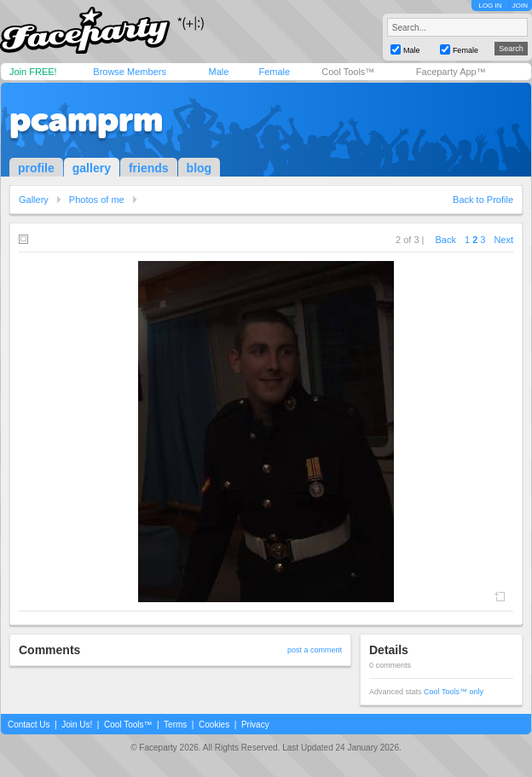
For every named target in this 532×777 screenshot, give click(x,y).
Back (446, 240)
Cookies (214, 725)
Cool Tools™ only (454, 692)
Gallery (34, 200)
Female (274, 72)
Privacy (255, 725)
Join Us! (77, 725)
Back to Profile (483, 200)
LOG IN (490, 6)
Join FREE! (33, 72)
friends (149, 168)
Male (218, 72)
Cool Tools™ (348, 72)
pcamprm (86, 119)
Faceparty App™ (451, 72)
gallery (92, 168)
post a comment (315, 650)
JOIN (520, 6)
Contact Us (29, 725)
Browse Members (130, 72)
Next (503, 240)
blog (199, 168)
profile (36, 168)
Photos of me (97, 200)
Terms (175, 725)
